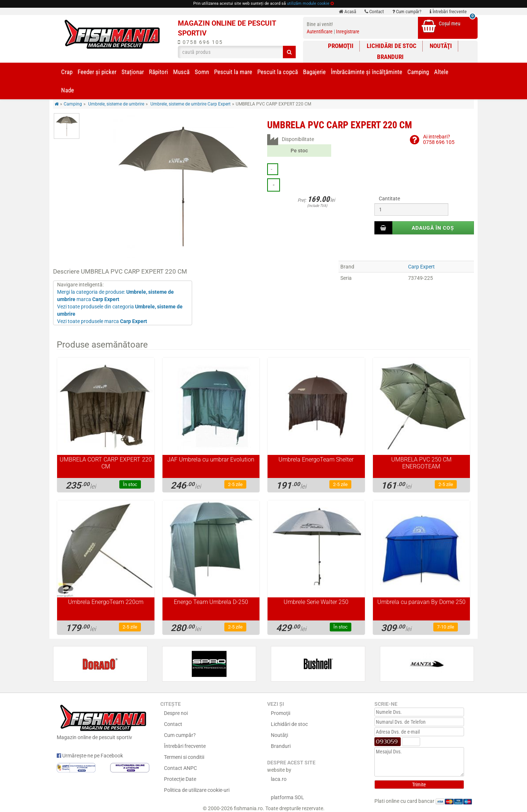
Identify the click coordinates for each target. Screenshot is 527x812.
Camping (418, 72)
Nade (68, 90)
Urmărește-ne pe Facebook (90, 756)
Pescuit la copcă (278, 72)
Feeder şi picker (97, 72)
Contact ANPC (180, 768)
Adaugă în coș (433, 228)
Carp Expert (421, 267)
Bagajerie (314, 72)
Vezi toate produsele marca (102, 321)
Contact (374, 12)
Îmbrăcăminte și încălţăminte (367, 72)
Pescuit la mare (233, 72)
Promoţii (341, 46)
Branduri (390, 57)
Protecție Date (180, 779)
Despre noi (176, 713)
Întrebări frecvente (448, 12)
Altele (441, 72)
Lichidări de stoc (392, 46)
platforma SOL (287, 797)
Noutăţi (441, 46)
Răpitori (158, 72)
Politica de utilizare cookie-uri (197, 790)
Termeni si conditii (184, 757)
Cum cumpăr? (407, 12)
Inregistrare (348, 31)
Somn (202, 72)
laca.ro (279, 779)
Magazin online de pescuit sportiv (103, 721)
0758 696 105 (200, 42)
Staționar (133, 72)
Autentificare (320, 31)
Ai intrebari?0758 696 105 (439, 139)
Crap (67, 72)
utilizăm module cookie (308, 3)
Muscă (181, 72)
